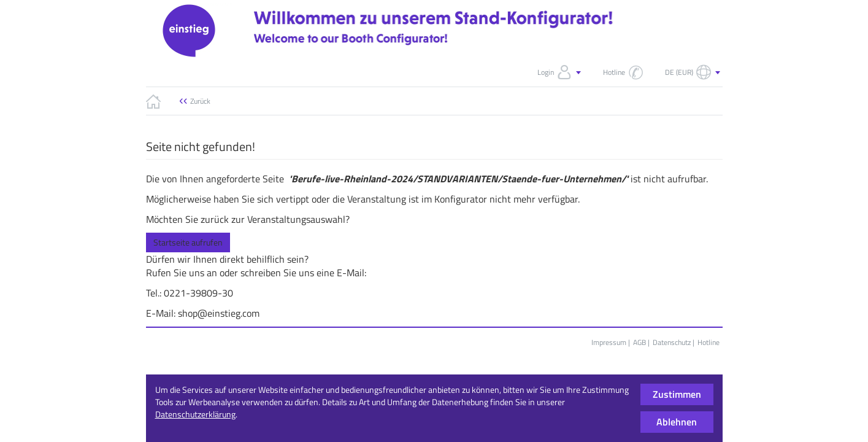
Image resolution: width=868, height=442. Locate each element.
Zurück (200, 101)
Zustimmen (677, 394)
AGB (639, 342)
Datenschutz (672, 342)
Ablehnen (677, 422)
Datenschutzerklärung (195, 414)
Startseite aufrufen (188, 242)
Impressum (609, 342)
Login (560, 72)
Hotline (709, 342)
